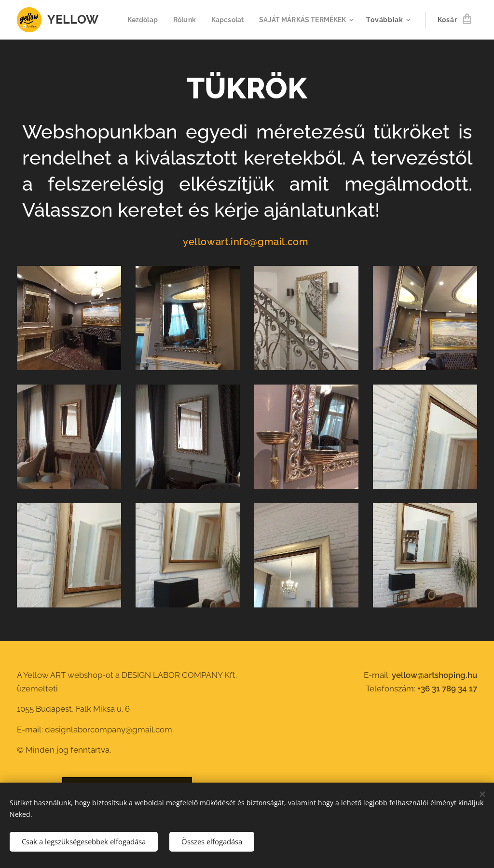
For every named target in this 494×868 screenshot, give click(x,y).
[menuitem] (247, 20)
